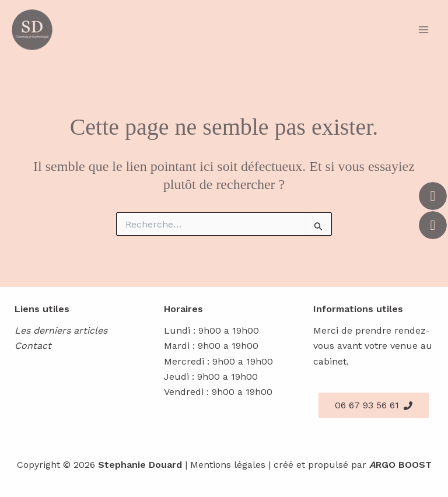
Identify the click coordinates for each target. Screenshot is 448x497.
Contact (33, 346)
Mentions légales (228, 465)
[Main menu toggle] (423, 30)
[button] (374, 405)
